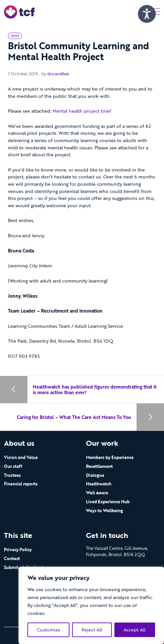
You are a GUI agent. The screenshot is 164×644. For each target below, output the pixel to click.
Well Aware (97, 493)
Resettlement (99, 466)
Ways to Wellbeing (104, 511)
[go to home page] (19, 11)
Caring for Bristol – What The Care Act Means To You (74, 417)
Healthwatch (99, 484)
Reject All (92, 630)
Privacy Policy (18, 549)
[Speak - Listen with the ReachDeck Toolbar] (147, 14)
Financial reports (21, 484)
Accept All (135, 630)
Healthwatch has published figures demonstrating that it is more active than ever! (95, 390)
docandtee (58, 74)
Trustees (12, 475)
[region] (91, 605)
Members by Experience (110, 457)
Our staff (13, 466)
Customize (49, 630)
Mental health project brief (82, 111)
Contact (12, 558)
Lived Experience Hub (108, 502)
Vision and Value (21, 457)
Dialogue (95, 475)
